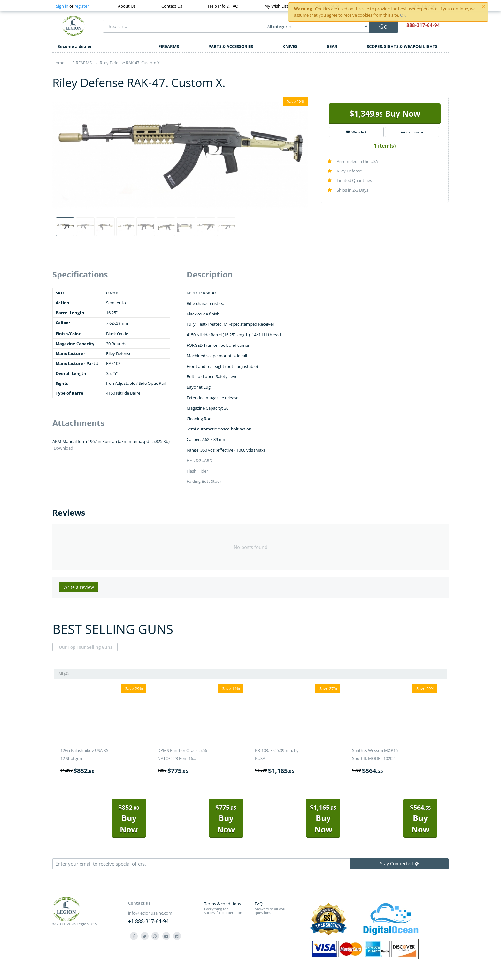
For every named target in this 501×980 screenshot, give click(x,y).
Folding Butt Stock (204, 481)
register (82, 6)
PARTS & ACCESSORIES (231, 46)
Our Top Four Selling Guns (85, 647)
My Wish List (276, 6)
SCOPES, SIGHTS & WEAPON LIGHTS (402, 46)
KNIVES (290, 46)
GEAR (332, 46)
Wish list (356, 132)
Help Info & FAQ (223, 6)
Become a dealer (75, 46)
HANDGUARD (199, 460)
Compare (412, 132)
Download (63, 448)
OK (403, 15)
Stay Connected (399, 864)
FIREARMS (169, 46)
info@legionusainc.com (150, 913)
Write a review (79, 587)
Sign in (62, 6)
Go (383, 26)
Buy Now (385, 113)
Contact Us (172, 6)
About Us (127, 6)
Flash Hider (197, 471)
